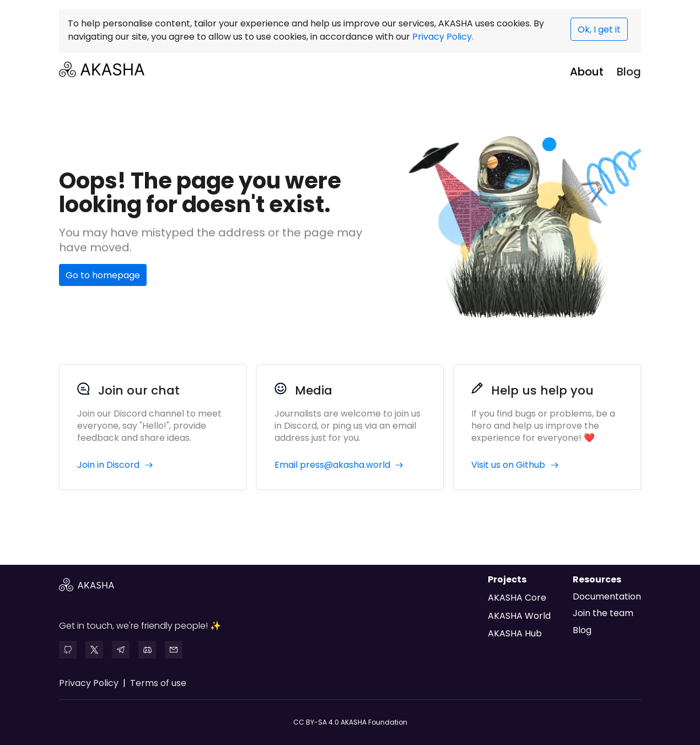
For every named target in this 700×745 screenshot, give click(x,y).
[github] (68, 650)
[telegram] (121, 650)
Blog (629, 72)
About (587, 72)
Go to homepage (103, 275)
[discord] (147, 650)
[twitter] (94, 650)
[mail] (174, 650)
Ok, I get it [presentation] (599, 29)
